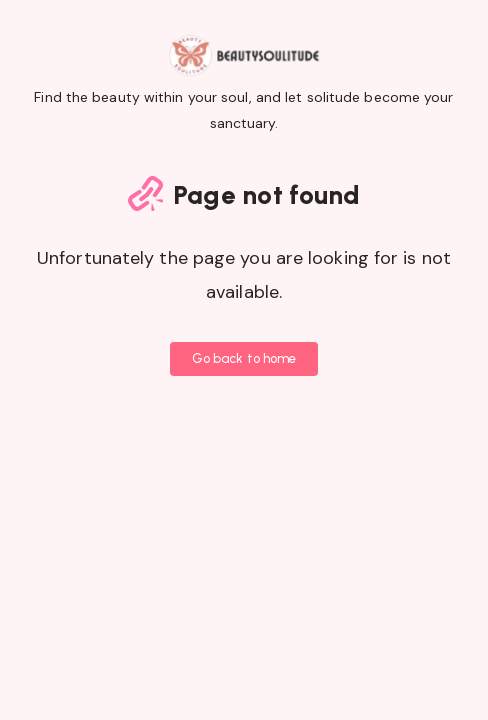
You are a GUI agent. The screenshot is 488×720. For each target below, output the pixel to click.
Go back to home (244, 358)
